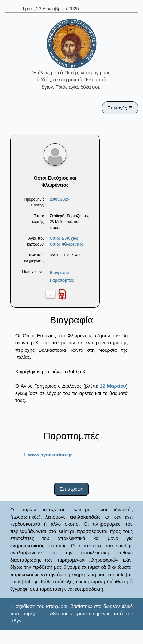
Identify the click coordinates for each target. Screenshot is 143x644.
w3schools (61, 613)
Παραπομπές (62, 280)
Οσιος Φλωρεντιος (67, 244)
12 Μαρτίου (113, 386)
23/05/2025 (59, 199)
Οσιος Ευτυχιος (64, 238)
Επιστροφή (72, 489)
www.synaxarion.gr (50, 455)
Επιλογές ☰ (120, 108)
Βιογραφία (59, 273)
